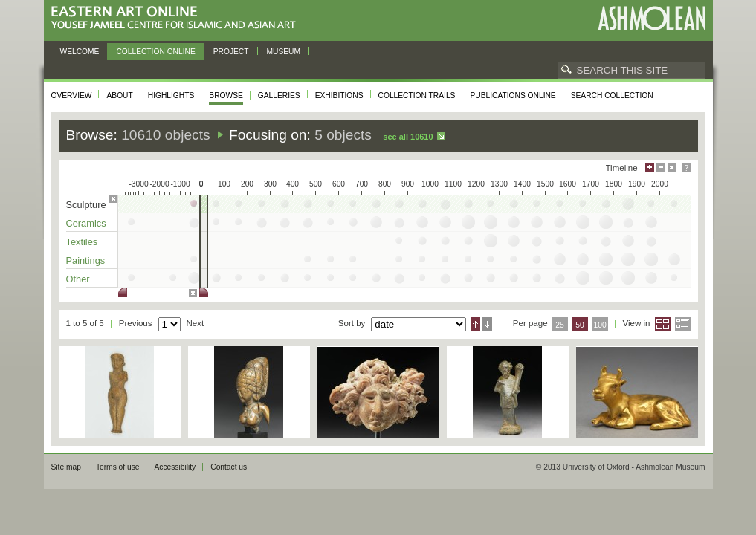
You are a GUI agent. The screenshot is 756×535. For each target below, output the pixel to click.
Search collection (612, 95)
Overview (72, 95)
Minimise (661, 168)
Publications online (513, 95)
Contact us (229, 467)
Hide (672, 168)
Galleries (279, 95)
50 (580, 325)
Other (78, 279)
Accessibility (175, 467)
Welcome (80, 52)
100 (600, 325)
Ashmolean (652, 18)
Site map (66, 467)
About (119, 95)
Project (231, 52)
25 (560, 325)
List (683, 324)
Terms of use (118, 467)
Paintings (86, 260)
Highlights (171, 95)
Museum (284, 52)
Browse (226, 95)
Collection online (155, 52)
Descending (487, 324)
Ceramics (86, 223)
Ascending (475, 324)
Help (686, 168)
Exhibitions (339, 95)
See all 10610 (408, 137)
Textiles (82, 242)
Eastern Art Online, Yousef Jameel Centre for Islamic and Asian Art (177, 18)
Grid (663, 324)
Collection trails (417, 95)
